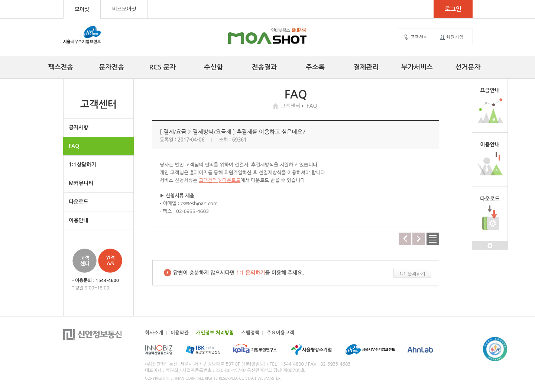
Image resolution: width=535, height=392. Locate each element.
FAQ (74, 146)
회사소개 (154, 333)
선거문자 (468, 67)
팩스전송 (61, 67)
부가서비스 (417, 67)
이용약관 (180, 333)
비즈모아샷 (124, 9)
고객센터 (415, 37)
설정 (490, 246)
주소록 (315, 67)
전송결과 (265, 67)
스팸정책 (250, 333)
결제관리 (366, 67)
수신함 (213, 67)
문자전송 (112, 67)
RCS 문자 (163, 67)
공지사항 (79, 127)
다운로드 (79, 202)
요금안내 (490, 90)
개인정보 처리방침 (215, 333)
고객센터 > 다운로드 (220, 180)
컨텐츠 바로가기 (0, 0)
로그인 (453, 9)
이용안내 (79, 220)
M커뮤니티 (81, 183)
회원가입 (451, 37)
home (276, 106)
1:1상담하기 (82, 165)
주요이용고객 (280, 333)
